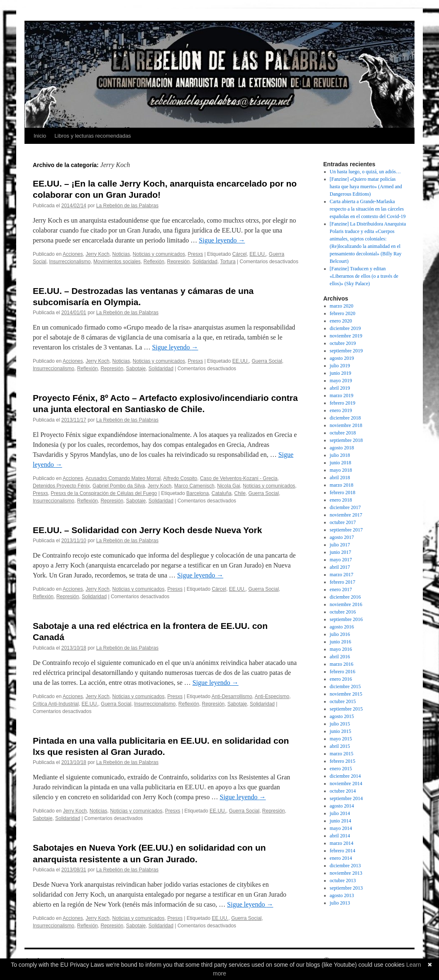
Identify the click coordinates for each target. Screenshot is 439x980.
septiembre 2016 (346, 619)
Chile (240, 493)
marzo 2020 (342, 306)
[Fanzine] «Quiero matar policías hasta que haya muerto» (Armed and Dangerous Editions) (366, 187)
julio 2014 (340, 813)
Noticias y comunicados (159, 254)
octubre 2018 (343, 433)
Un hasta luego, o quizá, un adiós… (365, 172)
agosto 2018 (342, 448)
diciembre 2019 (345, 328)
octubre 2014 (343, 791)
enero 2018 (341, 500)
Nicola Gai (228, 486)
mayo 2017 (341, 560)
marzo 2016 (342, 664)
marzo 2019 (342, 395)
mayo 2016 (341, 649)
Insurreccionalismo (70, 262)
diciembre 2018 (345, 418)
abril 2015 (340, 746)
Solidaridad (205, 262)
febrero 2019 (343, 403)
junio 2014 (341, 821)
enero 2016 (341, 679)
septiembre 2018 (346, 440)
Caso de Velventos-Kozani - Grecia (239, 478)
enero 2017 (341, 589)
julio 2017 (340, 545)
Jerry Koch (97, 254)
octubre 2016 (343, 612)
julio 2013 (340, 903)
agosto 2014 (342, 806)
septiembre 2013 (346, 888)
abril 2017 (340, 567)
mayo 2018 (341, 470)
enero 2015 (341, 769)
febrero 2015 (343, 761)
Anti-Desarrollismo (232, 696)
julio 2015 (340, 724)
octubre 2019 (343, 343)
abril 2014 (340, 836)
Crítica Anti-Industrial (56, 704)
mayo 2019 (341, 381)
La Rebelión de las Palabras (127, 206)
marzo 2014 (342, 843)
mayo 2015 (341, 739)
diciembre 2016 (345, 597)
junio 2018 (341, 463)
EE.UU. (258, 254)
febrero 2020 (343, 313)
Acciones (73, 254)
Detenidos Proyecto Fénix (61, 486)
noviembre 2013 (346, 873)
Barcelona (198, 493)
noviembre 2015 (346, 694)
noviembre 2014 (346, 784)
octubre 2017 (343, 522)
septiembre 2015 (346, 709)
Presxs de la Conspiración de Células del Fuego (104, 493)
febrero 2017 (343, 582)
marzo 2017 (342, 575)
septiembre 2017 (346, 530)
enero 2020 (341, 321)
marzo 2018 (342, 485)
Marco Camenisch (194, 486)
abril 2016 (340, 657)
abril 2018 (340, 478)
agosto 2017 (342, 537)
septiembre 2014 (346, 798)
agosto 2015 (342, 716)
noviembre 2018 (346, 425)
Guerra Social (267, 361)
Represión (179, 262)
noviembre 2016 (346, 604)
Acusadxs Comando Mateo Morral (123, 478)
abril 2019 (340, 388)
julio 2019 (340, 366)
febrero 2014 (343, 851)
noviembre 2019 (346, 336)
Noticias (121, 254)
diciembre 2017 (345, 507)
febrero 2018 (343, 492)
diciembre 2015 (345, 686)
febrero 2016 (343, 672)
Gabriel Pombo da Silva (119, 486)
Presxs (196, 254)
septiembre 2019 (346, 351)
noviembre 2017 (346, 515)
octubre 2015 (343, 701)
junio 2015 (341, 731)
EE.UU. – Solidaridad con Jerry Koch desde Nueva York (147, 530)
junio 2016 (341, 642)
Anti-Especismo (272, 696)
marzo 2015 (342, 754)
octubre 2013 (343, 881)
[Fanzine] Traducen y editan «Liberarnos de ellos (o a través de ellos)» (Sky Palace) (364, 276)
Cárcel (240, 254)
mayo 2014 (341, 828)
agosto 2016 (342, 627)
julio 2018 (340, 455)
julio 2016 (340, 634)
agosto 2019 (342, 358)
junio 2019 (341, 373)
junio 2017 (341, 552)
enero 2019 (341, 410)
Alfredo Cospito (180, 478)
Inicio (40, 136)
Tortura (228, 262)
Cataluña (222, 493)
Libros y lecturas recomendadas (93, 136)
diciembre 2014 (345, 776)
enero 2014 (341, 858)
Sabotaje (136, 369)
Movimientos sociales (117, 262)
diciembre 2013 (345, 866)
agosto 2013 (342, 895)
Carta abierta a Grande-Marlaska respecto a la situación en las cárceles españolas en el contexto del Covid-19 (368, 209)
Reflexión (154, 262)
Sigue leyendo (222, 240)
